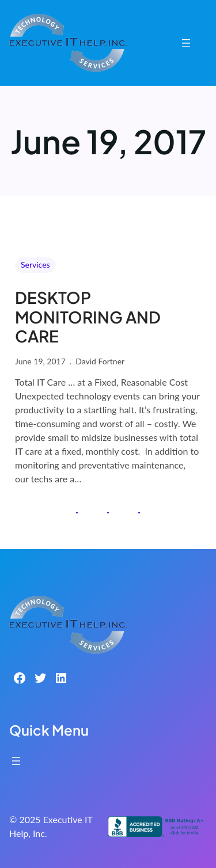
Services (35, 264)
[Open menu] (186, 43)
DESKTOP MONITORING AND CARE (88, 317)
